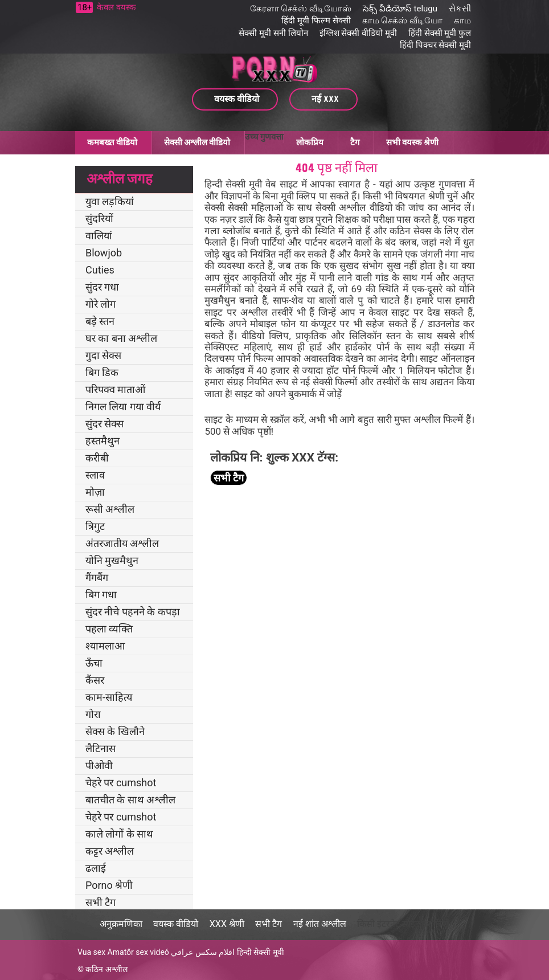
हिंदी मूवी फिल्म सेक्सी (316, 21)
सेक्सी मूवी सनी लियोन (273, 33)
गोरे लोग (101, 304)
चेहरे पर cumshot (121, 783)
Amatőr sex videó (138, 952)
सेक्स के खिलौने (115, 731)
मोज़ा (95, 492)
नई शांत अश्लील (320, 924)
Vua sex (91, 952)
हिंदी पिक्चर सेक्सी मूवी (435, 45)
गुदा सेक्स (103, 355)
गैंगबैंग (97, 577)
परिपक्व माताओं (115, 389)
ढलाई (96, 868)
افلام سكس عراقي (203, 952)
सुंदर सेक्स (105, 424)
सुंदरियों (99, 219)
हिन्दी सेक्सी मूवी (261, 952)
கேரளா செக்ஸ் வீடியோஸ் (301, 9)
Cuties (100, 270)
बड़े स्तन (100, 321)
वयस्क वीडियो (176, 924)
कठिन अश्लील (106, 969)
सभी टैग (101, 902)
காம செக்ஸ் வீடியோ (402, 21)
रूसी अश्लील (110, 509)
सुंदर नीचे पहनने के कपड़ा (133, 612)
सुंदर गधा (102, 287)
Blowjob (104, 253)
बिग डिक (102, 372)
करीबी (97, 458)
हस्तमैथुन (103, 441)
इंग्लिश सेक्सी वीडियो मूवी (358, 33)
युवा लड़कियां (110, 201)
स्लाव (95, 475)
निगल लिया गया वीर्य (123, 407)
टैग (355, 142)
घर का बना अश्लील (121, 338)
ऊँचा (94, 663)
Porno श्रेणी (109, 885)
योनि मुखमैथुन (112, 560)
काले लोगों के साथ (119, 834)
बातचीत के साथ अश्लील (130, 800)
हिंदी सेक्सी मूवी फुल (440, 33)
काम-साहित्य (109, 697)
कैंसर (95, 680)
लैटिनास (101, 748)
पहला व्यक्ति (109, 629)
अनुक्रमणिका (121, 924)
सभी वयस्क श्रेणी (412, 142)
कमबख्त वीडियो (112, 142)
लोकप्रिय (310, 142)
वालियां (99, 236)
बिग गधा (101, 595)
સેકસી (460, 9)
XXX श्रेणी (227, 924)
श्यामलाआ (105, 646)
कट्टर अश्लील (110, 851)
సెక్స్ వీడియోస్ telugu (400, 9)
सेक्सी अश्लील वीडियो (197, 142)
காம (462, 21)
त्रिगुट (95, 526)
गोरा (93, 714)
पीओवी (99, 765)
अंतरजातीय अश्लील (122, 543)
